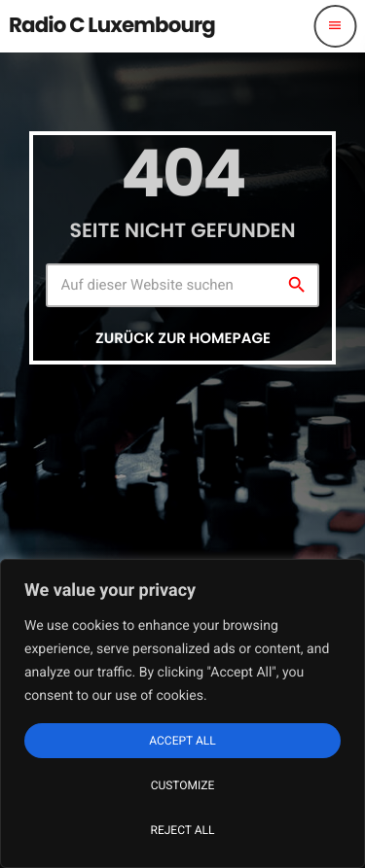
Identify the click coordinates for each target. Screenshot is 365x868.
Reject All (183, 830)
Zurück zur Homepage (183, 339)
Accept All (182, 741)
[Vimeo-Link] (112, 26)
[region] (182, 713)
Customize (183, 785)
